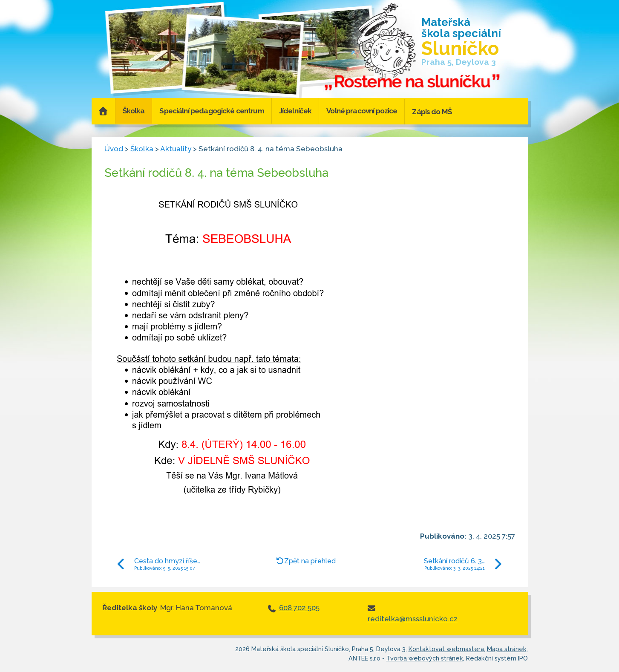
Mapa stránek (507, 649)
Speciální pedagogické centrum (212, 111)
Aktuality (176, 149)
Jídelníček (295, 111)
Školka (134, 111)
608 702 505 (299, 608)
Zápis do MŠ (432, 112)
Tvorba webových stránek (425, 658)
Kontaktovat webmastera (446, 649)
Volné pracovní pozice (362, 111)
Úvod (103, 111)
